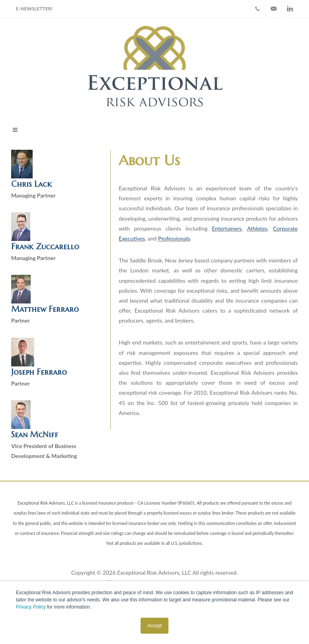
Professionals (174, 238)
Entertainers (227, 228)
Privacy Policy (31, 607)
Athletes (257, 228)
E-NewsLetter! (34, 9)
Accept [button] (155, 626)
